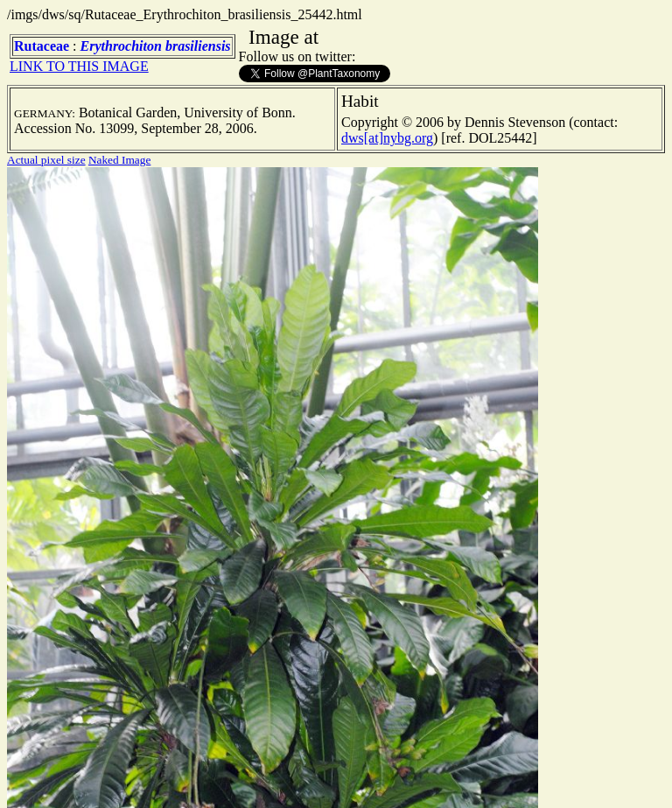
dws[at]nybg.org (387, 138)
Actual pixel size (46, 160)
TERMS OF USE (462, 780)
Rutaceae (42, 46)
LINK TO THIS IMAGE (79, 66)
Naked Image (119, 160)
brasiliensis (198, 46)
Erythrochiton (121, 46)
